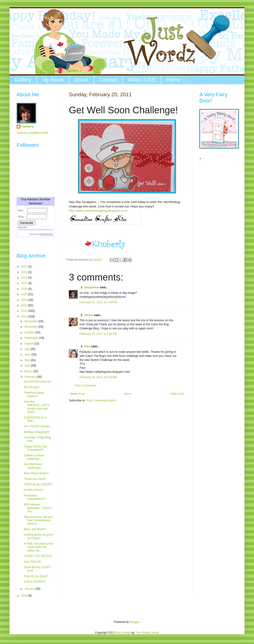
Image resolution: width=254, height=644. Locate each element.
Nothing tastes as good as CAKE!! (38, 536)
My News (53, 80)
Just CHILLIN (32, 562)
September (32, 338)
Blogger (134, 622)
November (31, 327)
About (81, 80)
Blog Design (123, 633)
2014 (25, 300)
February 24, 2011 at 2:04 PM (98, 334)
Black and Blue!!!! (35, 529)
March (29, 371)
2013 (25, 305)
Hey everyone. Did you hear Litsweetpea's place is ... (38, 520)
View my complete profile (32, 133)
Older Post (177, 394)
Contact (108, 80)
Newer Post (77, 394)
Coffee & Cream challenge (34, 457)
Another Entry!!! (34, 490)
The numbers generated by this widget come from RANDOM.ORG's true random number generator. (36, 221)
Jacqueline (92, 287)
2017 (25, 283)
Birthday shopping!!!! (37, 432)
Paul (87, 346)
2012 (25, 311)
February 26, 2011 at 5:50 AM (98, 377)
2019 (25, 272)
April (28, 366)
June (28, 354)
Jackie (89, 315)
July (27, 349)
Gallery (23, 80)
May (28, 360)
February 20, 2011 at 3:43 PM (98, 302)
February (31, 377)
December (31, 321)
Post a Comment (85, 386)
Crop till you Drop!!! (36, 576)
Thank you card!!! (35, 479)
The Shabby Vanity (147, 633)
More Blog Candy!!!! (36, 473)
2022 (25, 267)
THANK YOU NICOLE (38, 556)
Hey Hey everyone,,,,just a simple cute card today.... (36, 407)
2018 (25, 278)
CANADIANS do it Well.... (35, 419)
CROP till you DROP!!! (38, 484)
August (29, 344)
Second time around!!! (38, 382)
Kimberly (27, 127)
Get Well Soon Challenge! (33, 466)
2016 (25, 289)
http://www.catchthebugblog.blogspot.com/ (98, 211)
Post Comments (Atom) (101, 400)
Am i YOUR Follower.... (38, 426)
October (30, 332)
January (30, 589)
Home (174, 80)
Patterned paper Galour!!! (34, 394)
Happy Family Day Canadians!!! (35, 448)
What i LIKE (142, 80)
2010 (25, 596)
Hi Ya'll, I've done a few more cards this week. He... (38, 547)
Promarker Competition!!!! (35, 497)
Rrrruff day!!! (32, 387)
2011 (25, 317)
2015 (25, 294)
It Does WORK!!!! (35, 582)
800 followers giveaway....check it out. (38, 508)
